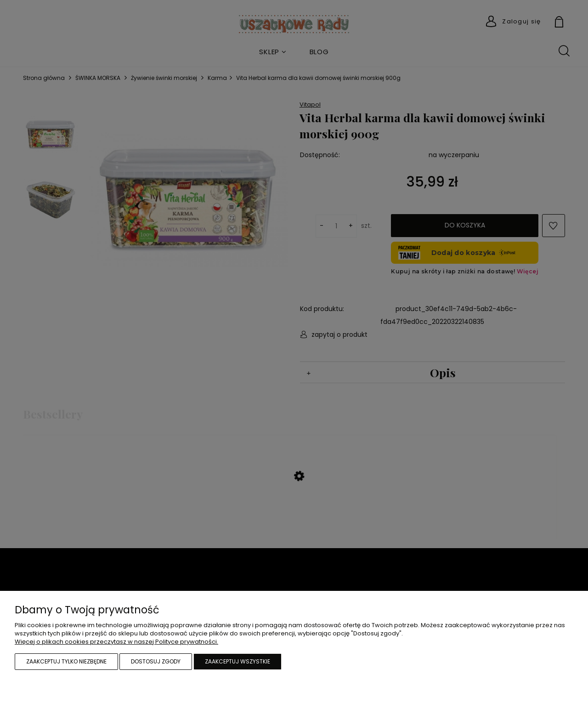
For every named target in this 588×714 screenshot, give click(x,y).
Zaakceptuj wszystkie (237, 661)
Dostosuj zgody (156, 661)
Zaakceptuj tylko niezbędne (66, 661)
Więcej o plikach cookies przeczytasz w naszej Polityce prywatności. (116, 642)
